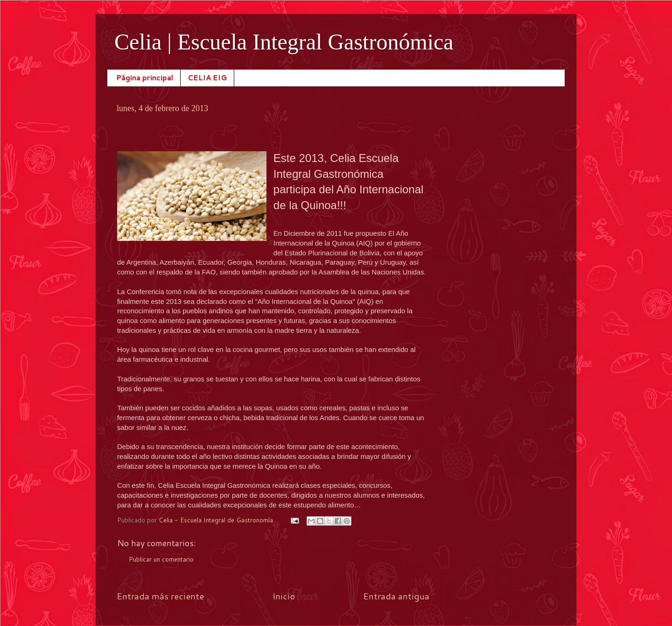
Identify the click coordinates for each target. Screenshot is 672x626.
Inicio (284, 596)
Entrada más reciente (160, 596)
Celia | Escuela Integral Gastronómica (284, 42)
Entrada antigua (396, 596)
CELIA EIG (207, 78)
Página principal (145, 78)
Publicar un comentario (161, 559)
